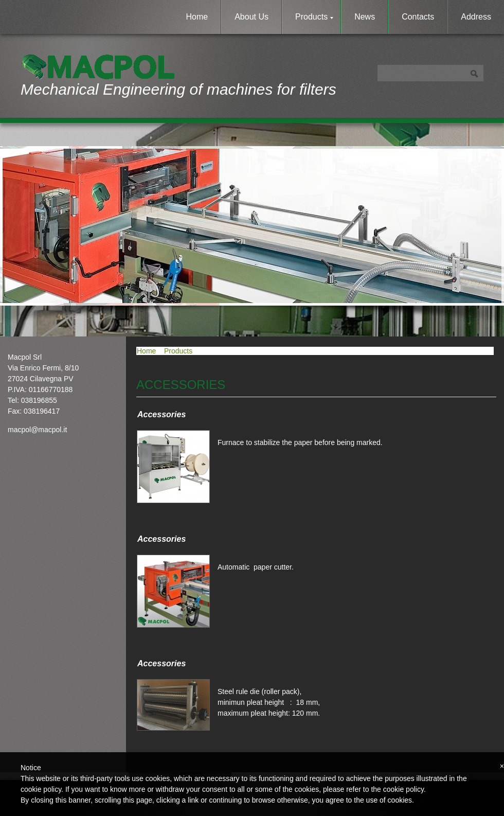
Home (197, 17)
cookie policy (403, 789)
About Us (251, 17)
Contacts (418, 17)
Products (314, 17)
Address (476, 17)
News (365, 17)
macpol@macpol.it (37, 430)
